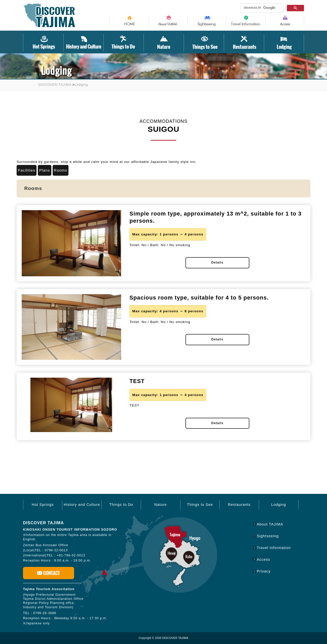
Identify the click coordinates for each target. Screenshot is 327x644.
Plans (44, 170)
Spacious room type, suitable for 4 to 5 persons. (199, 298)
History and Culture (82, 505)
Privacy (264, 571)
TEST (137, 381)
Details (217, 263)
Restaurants (239, 505)
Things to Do (121, 505)
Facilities (27, 170)
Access (263, 559)
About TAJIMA (270, 524)
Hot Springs (43, 505)
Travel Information (274, 548)
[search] (261, 8)
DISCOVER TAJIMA (55, 85)
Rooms (61, 170)
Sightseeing (268, 536)
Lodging (81, 85)
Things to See (200, 505)
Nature (161, 505)
